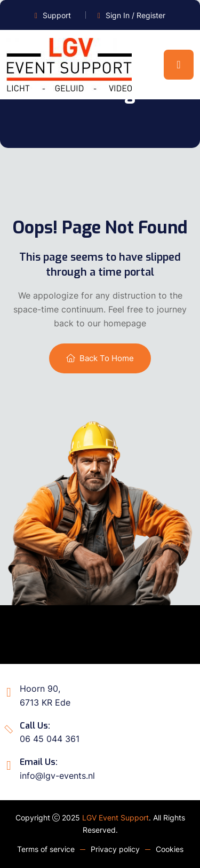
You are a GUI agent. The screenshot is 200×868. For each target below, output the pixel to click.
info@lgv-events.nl (57, 776)
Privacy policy (115, 849)
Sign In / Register (135, 15)
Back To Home (100, 358)
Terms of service (46, 849)
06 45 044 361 (50, 739)
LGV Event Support (115, 818)
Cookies (170, 849)
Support (57, 15)
